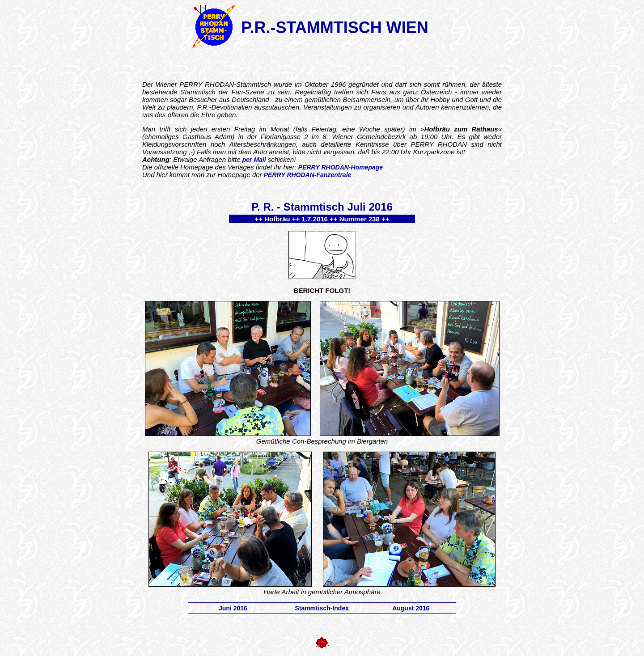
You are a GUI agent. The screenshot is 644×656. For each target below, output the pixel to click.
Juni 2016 (233, 608)
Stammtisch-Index (322, 608)
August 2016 (411, 608)
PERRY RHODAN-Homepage (341, 167)
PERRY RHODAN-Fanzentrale (308, 175)
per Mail (254, 160)
